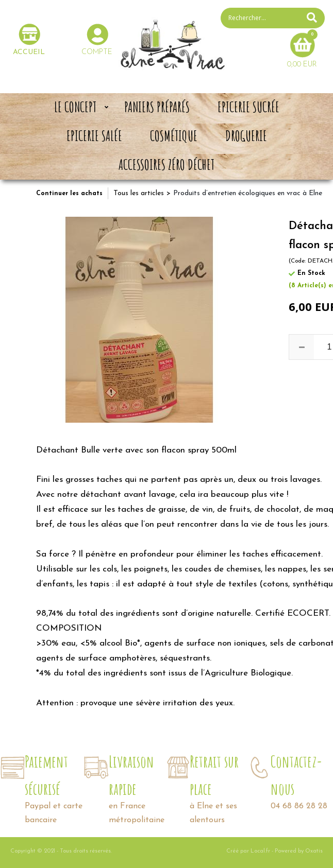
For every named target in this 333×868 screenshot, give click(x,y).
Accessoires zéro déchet (166, 165)
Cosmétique (174, 136)
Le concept (75, 107)
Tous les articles (139, 193)
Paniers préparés (157, 107)
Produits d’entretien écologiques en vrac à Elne (248, 193)
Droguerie (246, 136)
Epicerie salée (94, 136)
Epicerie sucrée (248, 107)
